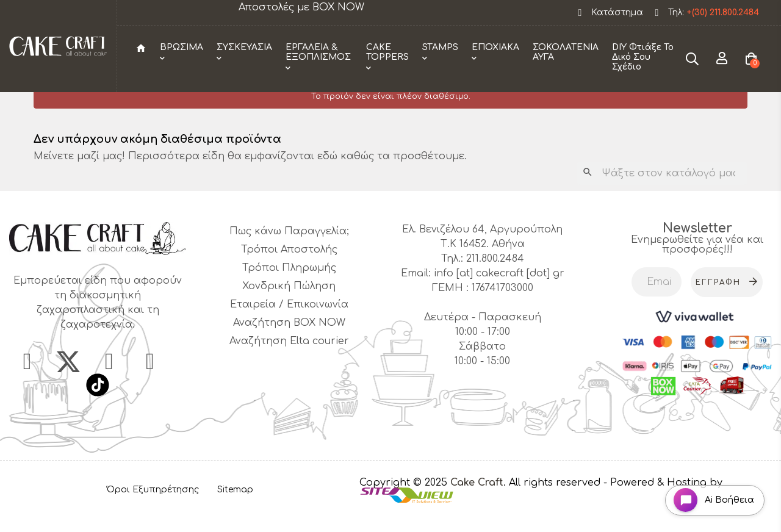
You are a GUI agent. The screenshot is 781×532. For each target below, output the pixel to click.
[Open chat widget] (711, 498)
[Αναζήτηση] (662, 193)
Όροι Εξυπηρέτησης (153, 510)
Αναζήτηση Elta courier (289, 361)
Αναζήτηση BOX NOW (289, 343)
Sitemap (235, 510)
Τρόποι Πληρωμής (289, 288)
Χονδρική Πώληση (289, 306)
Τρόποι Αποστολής (289, 270)
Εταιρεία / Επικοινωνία (289, 325)
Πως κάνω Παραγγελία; (289, 251)
